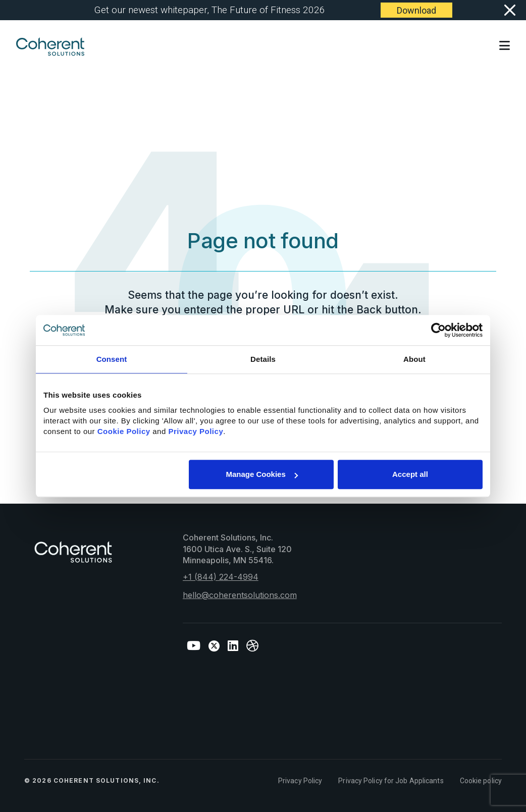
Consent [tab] (112, 359)
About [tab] (414, 359)
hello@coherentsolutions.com (240, 595)
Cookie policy (481, 781)
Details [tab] (263, 359)
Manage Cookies (261, 474)
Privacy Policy (300, 781)
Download (416, 10)
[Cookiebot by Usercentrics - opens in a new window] (438, 330)
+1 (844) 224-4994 (221, 577)
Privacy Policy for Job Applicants (391, 781)
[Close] (509, 10)
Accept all (410, 474)
